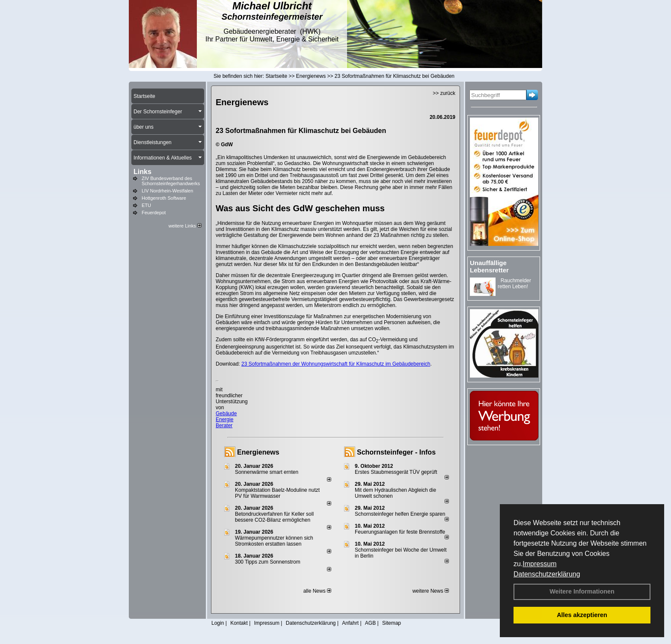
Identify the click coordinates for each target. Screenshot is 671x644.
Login (218, 623)
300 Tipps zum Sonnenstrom (268, 562)
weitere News (431, 591)
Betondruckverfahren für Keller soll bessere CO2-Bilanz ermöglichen (274, 517)
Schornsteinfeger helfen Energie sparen (400, 514)
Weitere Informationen (582, 591)
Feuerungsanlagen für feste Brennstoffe (400, 532)
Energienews (258, 452)
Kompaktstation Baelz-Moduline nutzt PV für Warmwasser (277, 493)
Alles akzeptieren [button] (582, 615)
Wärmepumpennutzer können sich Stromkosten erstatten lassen (274, 541)
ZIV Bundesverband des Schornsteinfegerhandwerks (171, 181)
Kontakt (239, 623)
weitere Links (185, 226)
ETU (146, 205)
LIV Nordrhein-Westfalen (167, 191)
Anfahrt (350, 623)
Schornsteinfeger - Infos (396, 452)
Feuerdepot (154, 213)
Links (143, 172)
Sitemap (392, 623)
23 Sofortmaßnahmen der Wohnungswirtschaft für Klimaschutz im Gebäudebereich (336, 364)
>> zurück (444, 93)
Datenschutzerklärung (547, 574)
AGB (370, 623)
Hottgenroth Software (164, 198)
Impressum (539, 564)
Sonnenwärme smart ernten (267, 472)
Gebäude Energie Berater (226, 419)
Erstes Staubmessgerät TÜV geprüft (396, 472)
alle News (317, 591)
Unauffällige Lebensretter (489, 266)
